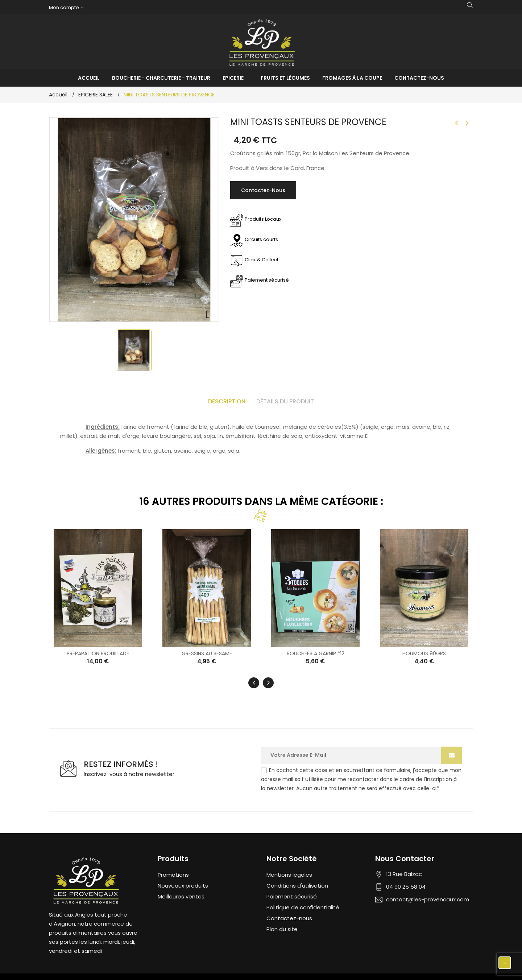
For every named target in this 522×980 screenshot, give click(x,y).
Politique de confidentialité (303, 907)
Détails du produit (285, 401)
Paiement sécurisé (292, 896)
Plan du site (282, 928)
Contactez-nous (263, 190)
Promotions (173, 874)
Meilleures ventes (181, 896)
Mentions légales (289, 874)
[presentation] (254, 682)
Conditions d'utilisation (297, 885)
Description (227, 401)
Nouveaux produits (183, 885)
